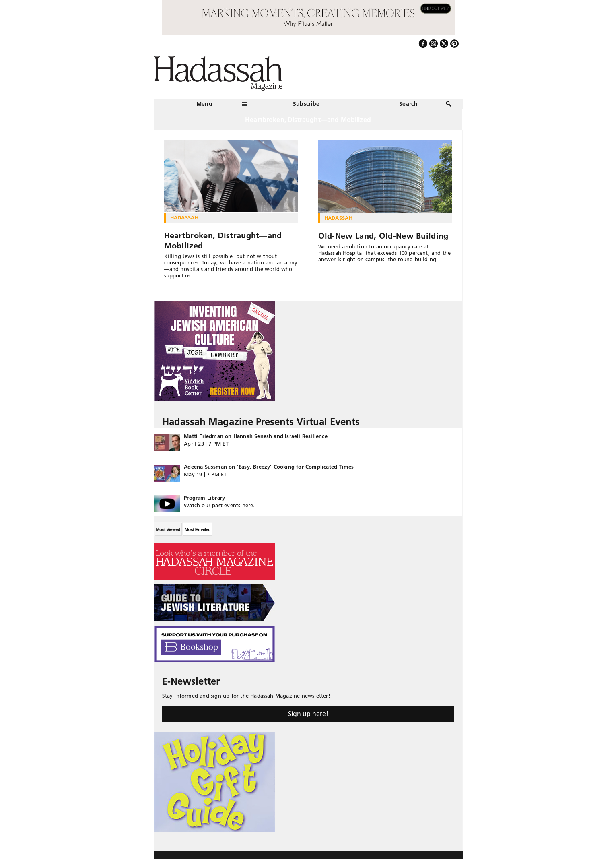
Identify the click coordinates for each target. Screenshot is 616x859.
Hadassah (184, 217)
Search (408, 104)
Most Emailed (198, 529)
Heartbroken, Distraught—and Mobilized (223, 241)
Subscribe (306, 104)
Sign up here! (308, 714)
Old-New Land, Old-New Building (383, 236)
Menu (204, 104)
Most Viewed (168, 529)
